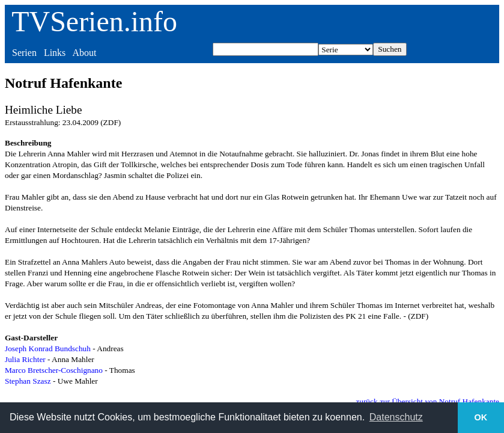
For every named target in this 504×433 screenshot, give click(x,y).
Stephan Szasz (28, 381)
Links (55, 53)
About (84, 53)
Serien (24, 53)
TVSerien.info (94, 21)
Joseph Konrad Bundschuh (48, 349)
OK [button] (481, 417)
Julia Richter (25, 359)
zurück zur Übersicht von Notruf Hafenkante (427, 401)
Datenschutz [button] (396, 417)
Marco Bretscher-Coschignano (54, 370)
